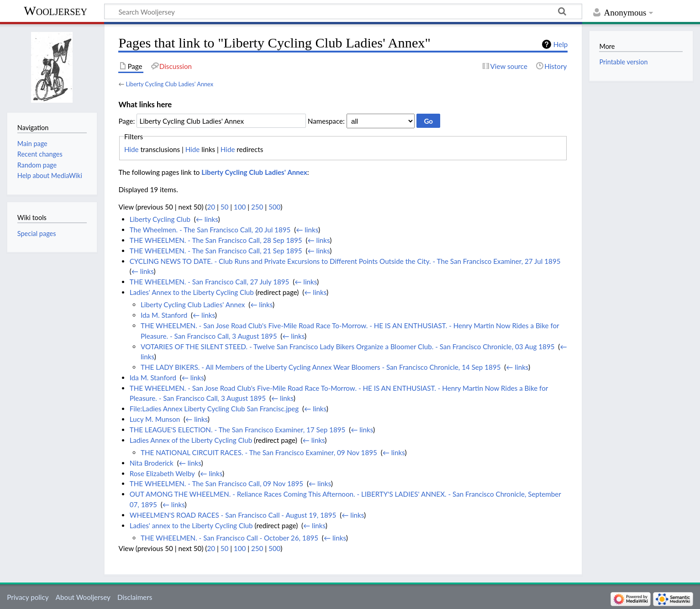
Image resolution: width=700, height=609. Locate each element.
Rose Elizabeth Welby (162, 473)
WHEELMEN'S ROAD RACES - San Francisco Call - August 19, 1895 (233, 515)
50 (225, 207)
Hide (132, 149)
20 (211, 207)
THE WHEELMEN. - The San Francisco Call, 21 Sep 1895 (216, 251)
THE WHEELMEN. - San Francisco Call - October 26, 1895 (229, 538)
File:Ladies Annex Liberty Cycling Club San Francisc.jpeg (214, 409)
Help (561, 44)
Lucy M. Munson (155, 419)
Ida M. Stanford (164, 315)
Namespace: (326, 121)
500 (274, 207)
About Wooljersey (83, 597)
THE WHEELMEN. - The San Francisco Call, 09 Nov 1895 (216, 483)
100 (240, 207)
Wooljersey (55, 11)
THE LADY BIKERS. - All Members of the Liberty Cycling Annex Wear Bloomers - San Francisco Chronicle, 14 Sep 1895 (321, 367)
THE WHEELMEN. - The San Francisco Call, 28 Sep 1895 (216, 240)
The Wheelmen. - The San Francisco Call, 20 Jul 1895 (210, 230)
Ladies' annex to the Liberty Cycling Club (191, 525)
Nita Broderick (152, 463)
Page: (126, 121)
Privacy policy (28, 597)
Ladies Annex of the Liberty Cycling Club (191, 440)
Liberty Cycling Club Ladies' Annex (169, 84)
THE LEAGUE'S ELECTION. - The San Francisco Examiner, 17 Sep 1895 (238, 430)
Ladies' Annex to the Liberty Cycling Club (192, 292)
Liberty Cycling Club (160, 219)
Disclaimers (135, 597)
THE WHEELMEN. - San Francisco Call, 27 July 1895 (210, 282)
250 (257, 207)
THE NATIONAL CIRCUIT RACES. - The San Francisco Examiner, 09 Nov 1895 (259, 452)
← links (207, 219)
